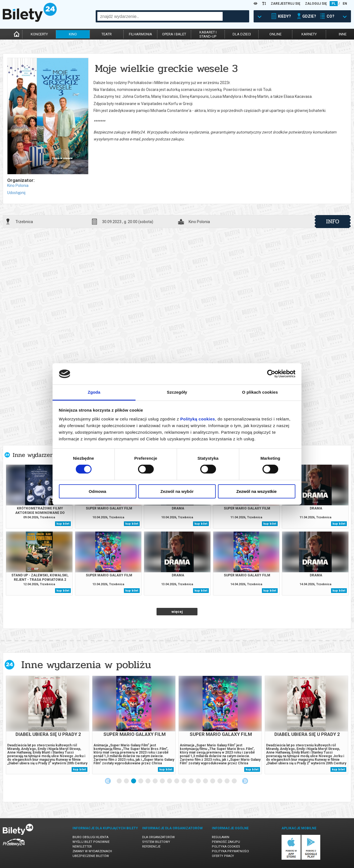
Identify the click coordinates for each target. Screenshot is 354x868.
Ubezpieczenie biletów (91, 856)
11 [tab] (191, 781)
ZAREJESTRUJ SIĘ (286, 4)
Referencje (151, 847)
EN (345, 4)
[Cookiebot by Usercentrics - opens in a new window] (271, 374)
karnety (309, 34)
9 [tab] (177, 781)
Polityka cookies (226, 847)
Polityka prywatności (230, 851)
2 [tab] (127, 781)
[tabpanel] (48, 725)
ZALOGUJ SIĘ (316, 4)
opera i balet (174, 34)
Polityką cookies (198, 419)
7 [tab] (163, 781)
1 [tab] (119, 781)
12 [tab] (199, 781)
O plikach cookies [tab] (260, 392)
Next (245, 781)
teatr (107, 34)
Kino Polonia (18, 185)
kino (73, 34)
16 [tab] (227, 781)
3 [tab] (134, 781)
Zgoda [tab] (94, 392)
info (333, 221)
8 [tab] (170, 781)
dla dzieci (242, 34)
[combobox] (160, 16)
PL (334, 4)
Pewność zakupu (226, 842)
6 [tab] (155, 781)
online (275, 34)
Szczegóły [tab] (177, 392)
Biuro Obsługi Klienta (90, 837)
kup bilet (63, 524)
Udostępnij (16, 193)
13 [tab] (206, 781)
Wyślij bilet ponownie (91, 842)
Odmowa (97, 491)
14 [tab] (213, 781)
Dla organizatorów (158, 837)
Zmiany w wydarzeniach (92, 851)
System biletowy (156, 842)
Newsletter (82, 847)
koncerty (39, 34)
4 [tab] (141, 781)
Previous (108, 781)
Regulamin (221, 837)
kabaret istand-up (208, 34)
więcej (177, 612)
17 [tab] (235, 781)
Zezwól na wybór (177, 491)
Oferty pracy (223, 856)
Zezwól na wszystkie (257, 491)
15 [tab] (220, 781)
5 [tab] (148, 781)
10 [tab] (184, 781)
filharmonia (140, 34)
